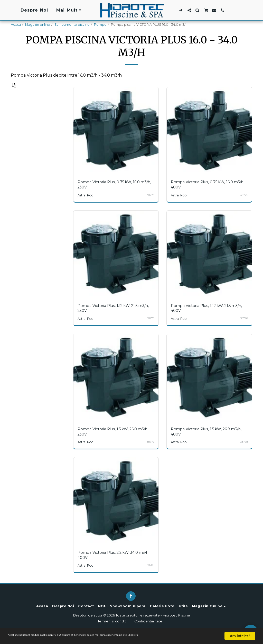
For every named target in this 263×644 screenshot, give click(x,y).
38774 (244, 207)
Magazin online (38, 25)
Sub (27, 111)
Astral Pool (87, 207)
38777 (150, 453)
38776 (244, 330)
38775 (150, 330)
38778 (244, 453)
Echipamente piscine (72, 25)
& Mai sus (32, 138)
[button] (181, 10)
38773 (150, 207)
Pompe (100, 25)
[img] (116, 142)
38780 (150, 576)
